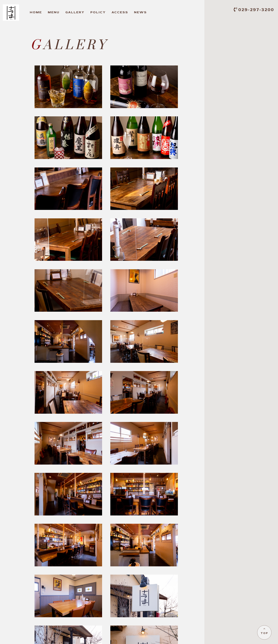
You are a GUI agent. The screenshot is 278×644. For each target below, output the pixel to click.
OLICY (98, 12)
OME (36, 12)
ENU (54, 12)
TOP (264, 633)
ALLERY (75, 12)
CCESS (120, 12)
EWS (140, 12)
